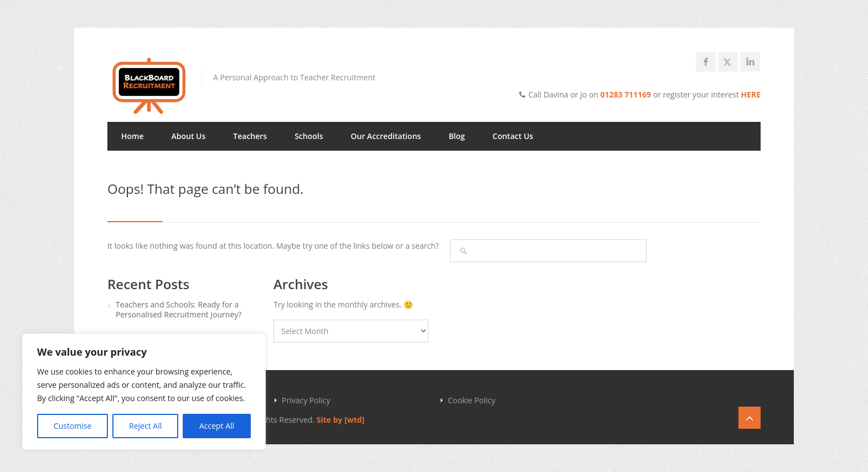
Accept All (217, 426)
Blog (456, 136)
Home (133, 136)
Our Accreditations (386, 136)
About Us (189, 136)
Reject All (145, 426)
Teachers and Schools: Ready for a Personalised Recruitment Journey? (179, 310)
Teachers (250, 136)
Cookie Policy (472, 400)
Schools (309, 136)
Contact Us (513, 136)
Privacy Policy (306, 400)
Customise (73, 426)
